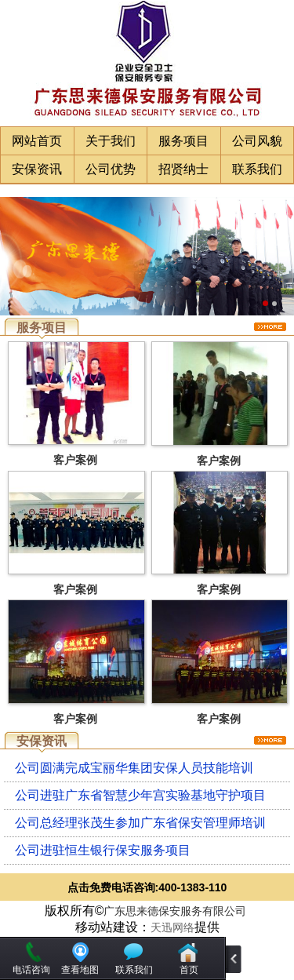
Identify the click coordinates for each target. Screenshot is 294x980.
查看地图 (80, 970)
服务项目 (183, 141)
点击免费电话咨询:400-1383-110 (147, 887)
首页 (189, 970)
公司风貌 (257, 141)
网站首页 (37, 141)
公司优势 (111, 169)
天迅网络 (172, 927)
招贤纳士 (183, 169)
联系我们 (257, 169)
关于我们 (111, 141)
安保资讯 (37, 169)
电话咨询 (31, 970)
